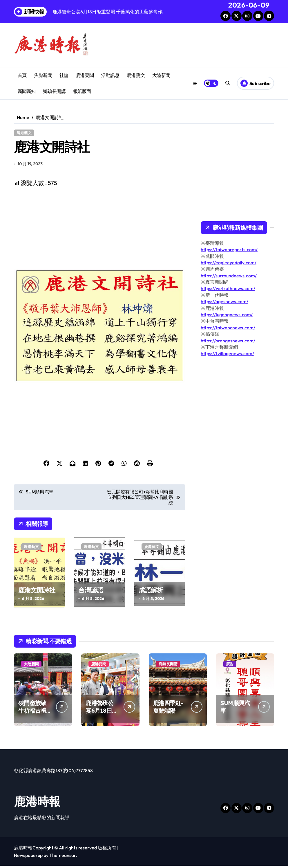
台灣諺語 (91, 592)
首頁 (22, 75)
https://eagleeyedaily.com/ (229, 263)
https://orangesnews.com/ (228, 341)
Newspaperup (28, 858)
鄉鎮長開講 (54, 91)
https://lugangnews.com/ (227, 315)
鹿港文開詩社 (37, 592)
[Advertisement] (100, 230)
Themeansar (63, 858)
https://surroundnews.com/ (229, 276)
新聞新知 (27, 91)
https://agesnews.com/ (224, 301)
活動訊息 (110, 75)
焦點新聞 (43, 75)
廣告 (230, 666)
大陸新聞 (161, 75)
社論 (64, 75)
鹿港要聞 (85, 75)
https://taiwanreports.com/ (229, 249)
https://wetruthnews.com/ (228, 288)
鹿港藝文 (136, 75)
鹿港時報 (37, 804)
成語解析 (151, 592)
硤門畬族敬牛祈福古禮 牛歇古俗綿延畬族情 (32, 717)
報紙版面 (82, 91)
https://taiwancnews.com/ (228, 328)
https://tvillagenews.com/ (227, 353)
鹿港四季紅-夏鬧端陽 (168, 709)
